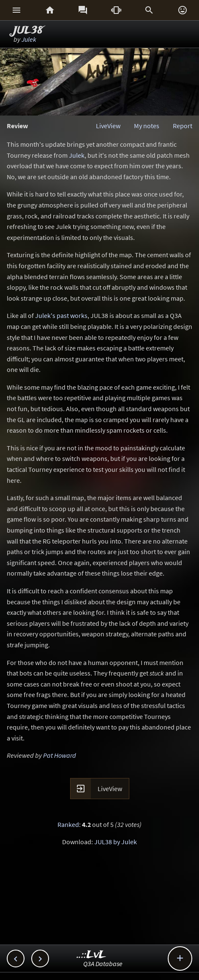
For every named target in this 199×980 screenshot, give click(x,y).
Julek (29, 39)
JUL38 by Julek (116, 842)
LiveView (108, 126)
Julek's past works (61, 315)
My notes (147, 126)
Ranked (68, 824)
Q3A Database (103, 964)
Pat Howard (60, 755)
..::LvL (91, 955)
